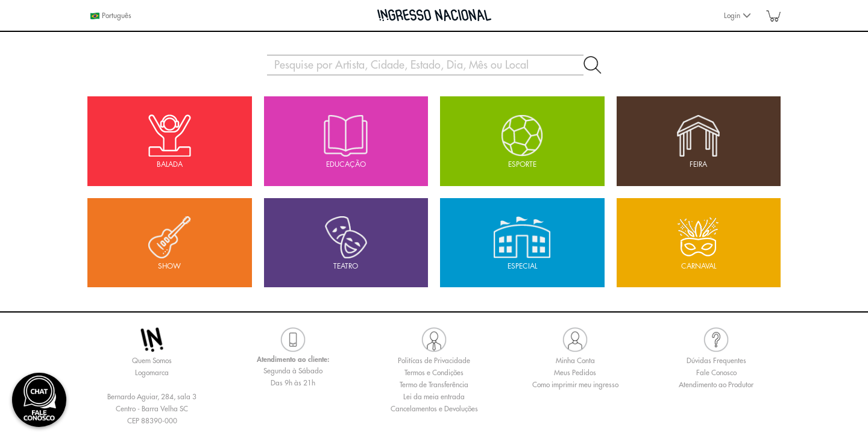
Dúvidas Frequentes (716, 361)
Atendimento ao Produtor (716, 385)
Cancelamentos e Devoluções (434, 409)
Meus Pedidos (575, 373)
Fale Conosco (716, 373)
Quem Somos (152, 361)
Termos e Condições (434, 373)
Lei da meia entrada (434, 397)
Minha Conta (575, 361)
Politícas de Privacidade (434, 361)
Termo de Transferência (434, 385)
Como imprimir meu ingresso (575, 385)
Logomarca (152, 373)
